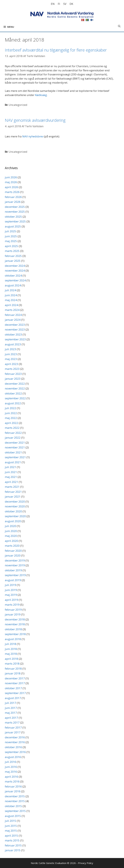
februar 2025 (13, 256)
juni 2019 (11, 590)
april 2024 (11, 305)
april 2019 (11, 600)
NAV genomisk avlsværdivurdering (35, 120)
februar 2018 (13, 669)
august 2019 (13, 580)
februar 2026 (13, 197)
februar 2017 (13, 727)
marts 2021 (12, 487)
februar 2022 (13, 433)
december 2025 (15, 207)
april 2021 (11, 482)
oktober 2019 (13, 570)
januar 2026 (13, 202)
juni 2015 (11, 826)
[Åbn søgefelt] (119, 26)
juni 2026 (11, 177)
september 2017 (15, 693)
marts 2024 (12, 310)
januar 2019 (13, 614)
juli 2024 (10, 290)
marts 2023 (12, 369)
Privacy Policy (86, 863)
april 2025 (11, 246)
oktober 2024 (13, 276)
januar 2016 (13, 791)
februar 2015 (13, 845)
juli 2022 (10, 408)
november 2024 (15, 271)
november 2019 (15, 565)
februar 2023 (13, 374)
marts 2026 (12, 192)
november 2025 (15, 212)
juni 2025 (11, 236)
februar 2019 (13, 610)
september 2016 (15, 752)
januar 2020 (13, 555)
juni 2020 (11, 531)
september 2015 (15, 811)
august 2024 (13, 285)
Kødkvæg (41, 95)
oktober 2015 (13, 806)
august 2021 (13, 462)
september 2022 (15, 398)
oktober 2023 (13, 334)
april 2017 (11, 718)
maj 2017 (11, 713)
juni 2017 (11, 708)
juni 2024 (11, 295)
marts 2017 (12, 722)
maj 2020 (11, 536)
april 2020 (11, 541)
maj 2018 (11, 654)
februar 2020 (13, 551)
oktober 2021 (13, 452)
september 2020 (15, 516)
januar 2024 (13, 320)
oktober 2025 (13, 217)
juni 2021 (11, 472)
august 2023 (13, 344)
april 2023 (11, 364)
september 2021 (15, 457)
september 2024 (15, 280)
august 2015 (13, 816)
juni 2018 (11, 649)
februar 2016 (13, 786)
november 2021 (15, 447)
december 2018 (15, 619)
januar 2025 (13, 261)
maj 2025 (11, 241)
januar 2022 (13, 438)
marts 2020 (12, 546)
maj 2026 (11, 182)
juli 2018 (10, 644)
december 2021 (15, 443)
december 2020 (15, 501)
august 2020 (13, 521)
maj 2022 (11, 418)
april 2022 (11, 423)
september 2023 (15, 339)
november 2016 (15, 742)
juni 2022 (11, 413)
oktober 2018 (13, 629)
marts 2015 (12, 840)
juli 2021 (10, 467)
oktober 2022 (13, 393)
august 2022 (13, 403)
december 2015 (15, 796)
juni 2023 (11, 354)
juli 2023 (10, 349)
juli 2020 (10, 526)
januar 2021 (13, 496)
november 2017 (15, 683)
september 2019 (15, 575)
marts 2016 (12, 781)
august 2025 (13, 226)
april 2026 (11, 187)
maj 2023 (11, 359)
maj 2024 (11, 300)
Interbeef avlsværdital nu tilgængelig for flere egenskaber (56, 50)
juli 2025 (10, 231)
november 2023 (15, 329)
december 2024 (15, 266)
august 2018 (13, 639)
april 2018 (11, 659)
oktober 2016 (13, 747)
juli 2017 (10, 703)
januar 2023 (13, 379)
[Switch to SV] (65, 4)
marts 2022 (12, 428)
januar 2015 (13, 850)
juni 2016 (11, 767)
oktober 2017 (13, 688)
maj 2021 (11, 477)
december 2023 (15, 325)
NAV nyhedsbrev (33, 136)
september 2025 (15, 221)
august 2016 (13, 757)
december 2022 (15, 384)
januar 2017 (13, 732)
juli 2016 (10, 762)
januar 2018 (13, 673)
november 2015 (15, 801)
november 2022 (15, 388)
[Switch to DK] (71, 4)
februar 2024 (13, 315)
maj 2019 (11, 595)
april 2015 (11, 836)
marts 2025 (12, 251)
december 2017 (15, 678)
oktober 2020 (13, 511)
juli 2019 (10, 585)
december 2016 (15, 737)
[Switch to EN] (53, 4)
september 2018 (15, 634)
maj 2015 (11, 831)
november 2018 (15, 624)
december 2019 (15, 560)
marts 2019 (12, 605)
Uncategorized (18, 105)
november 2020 (15, 506)
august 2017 (13, 698)
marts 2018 (12, 664)
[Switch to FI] (59, 4)
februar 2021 (13, 492)
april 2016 (11, 777)
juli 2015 (10, 821)
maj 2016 (11, 772)
